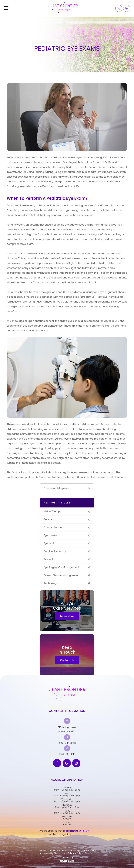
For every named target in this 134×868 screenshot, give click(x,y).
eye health (50, 543)
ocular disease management (61, 575)
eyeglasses (50, 535)
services (49, 519)
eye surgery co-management (62, 567)
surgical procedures (56, 551)
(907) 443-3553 (67, 743)
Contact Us (67, 660)
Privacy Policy (75, 853)
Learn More (67, 616)
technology (51, 583)
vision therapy (52, 511)
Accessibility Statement (53, 853)
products (49, 559)
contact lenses (53, 527)
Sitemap (89, 853)
